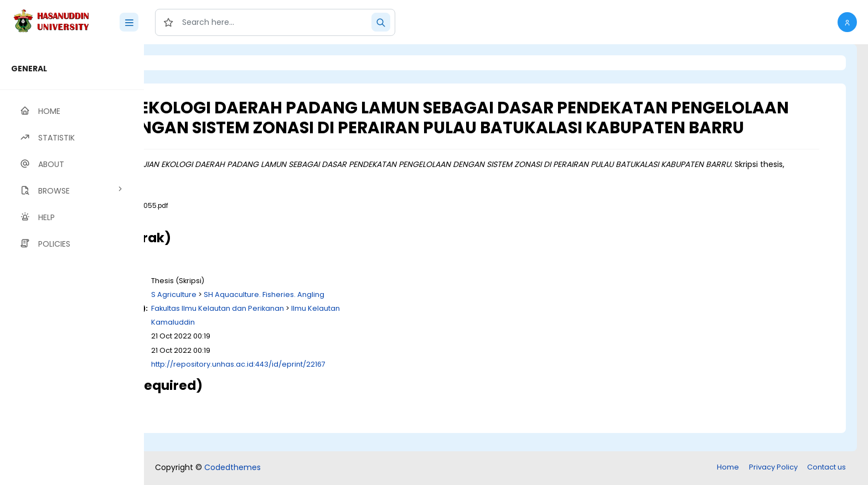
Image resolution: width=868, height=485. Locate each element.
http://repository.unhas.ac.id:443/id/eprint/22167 (377, 384)
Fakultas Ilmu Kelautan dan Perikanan (356, 328)
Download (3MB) (243, 236)
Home (728, 468)
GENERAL (29, 69)
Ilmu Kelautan (454, 328)
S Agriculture (312, 314)
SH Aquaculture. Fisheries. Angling (402, 314)
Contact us (826, 468)
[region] (72, 265)
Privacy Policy (773, 468)
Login (191, 63)
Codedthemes (232, 468)
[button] (847, 22)
